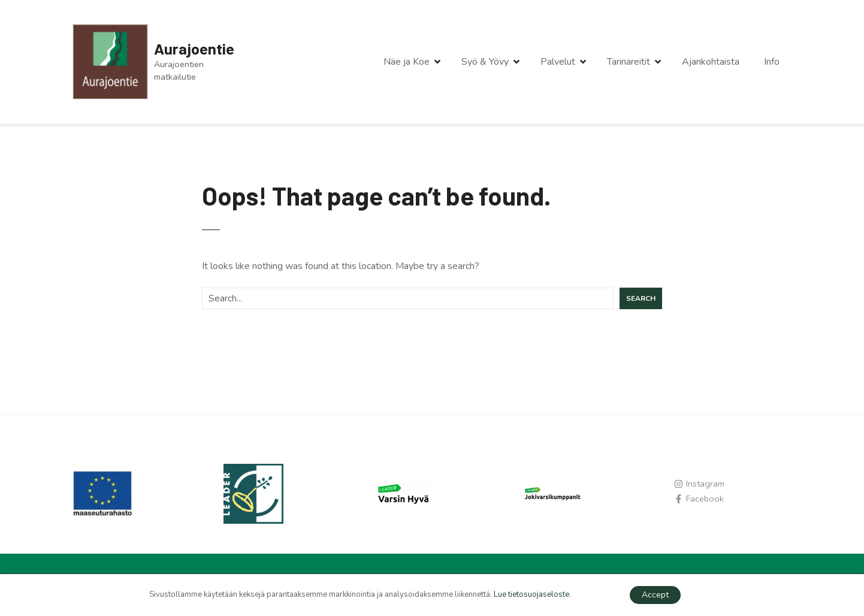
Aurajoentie (194, 48)
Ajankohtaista (711, 62)
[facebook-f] (699, 499)
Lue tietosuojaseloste (531, 594)
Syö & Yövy (485, 62)
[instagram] (699, 484)
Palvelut (558, 62)
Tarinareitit (629, 62)
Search (641, 298)
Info (772, 62)
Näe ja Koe (407, 62)
